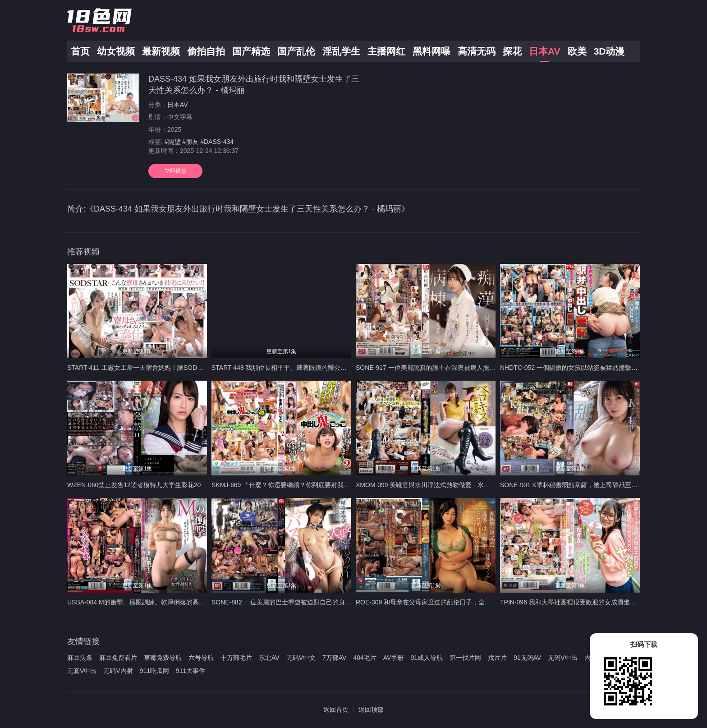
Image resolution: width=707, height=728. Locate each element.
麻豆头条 (80, 658)
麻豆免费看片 (118, 658)
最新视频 (161, 51)
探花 (512, 51)
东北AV (269, 658)
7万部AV (334, 658)
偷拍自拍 (206, 51)
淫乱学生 (341, 51)
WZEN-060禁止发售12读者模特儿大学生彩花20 (134, 485)
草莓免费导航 (163, 658)
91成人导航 (427, 658)
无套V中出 (82, 671)
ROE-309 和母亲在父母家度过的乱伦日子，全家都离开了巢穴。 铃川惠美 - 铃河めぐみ (478, 602)
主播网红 (386, 51)
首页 (80, 51)
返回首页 (336, 710)
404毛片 (365, 658)
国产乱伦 (296, 51)
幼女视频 (116, 51)
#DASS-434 (217, 142)
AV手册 (394, 658)
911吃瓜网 (154, 671)
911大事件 (191, 671)
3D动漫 (609, 51)
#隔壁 (173, 142)
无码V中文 (301, 658)
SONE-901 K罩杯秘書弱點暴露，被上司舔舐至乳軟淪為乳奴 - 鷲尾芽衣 (600, 485)
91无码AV (527, 658)
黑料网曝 (432, 51)
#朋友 (190, 142)
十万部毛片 (236, 658)
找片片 (497, 658)
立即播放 (175, 171)
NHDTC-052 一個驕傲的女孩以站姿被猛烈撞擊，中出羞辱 (581, 368)
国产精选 (251, 51)
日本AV (545, 51)
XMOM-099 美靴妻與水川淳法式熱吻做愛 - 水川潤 (426, 485)
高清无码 (477, 51)
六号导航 (201, 658)
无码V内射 (118, 671)
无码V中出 (562, 658)
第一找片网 (465, 658)
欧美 (577, 51)
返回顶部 (371, 710)
